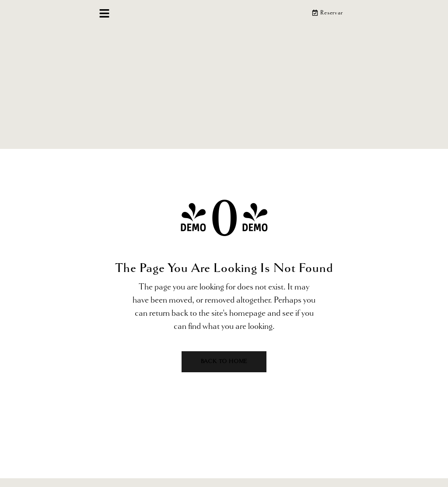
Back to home (224, 362)
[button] (105, 14)
